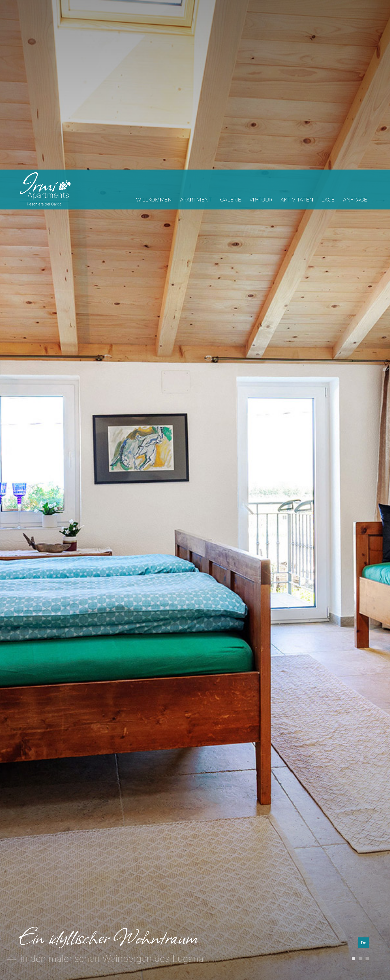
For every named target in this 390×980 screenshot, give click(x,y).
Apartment (196, 30)
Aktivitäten (297, 30)
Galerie (231, 30)
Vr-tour (261, 30)
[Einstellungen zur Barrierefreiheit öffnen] (12, 952)
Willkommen (154, 30)
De (364, 818)
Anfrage (355, 30)
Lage (328, 30)
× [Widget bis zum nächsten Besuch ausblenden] (17, 946)
